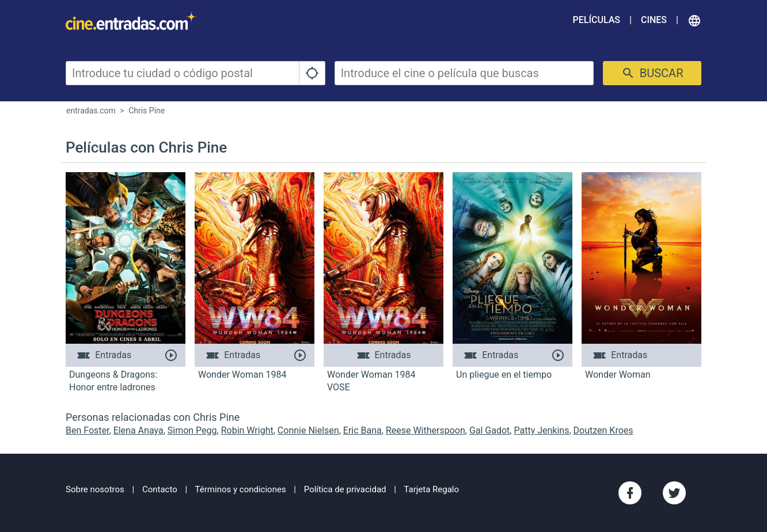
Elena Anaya (138, 430)
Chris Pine (147, 111)
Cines (654, 20)
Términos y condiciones (241, 489)
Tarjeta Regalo (431, 489)
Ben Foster (88, 430)
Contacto (160, 489)
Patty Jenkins (541, 430)
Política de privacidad (345, 489)
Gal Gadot (489, 430)
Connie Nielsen (308, 430)
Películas (597, 20)
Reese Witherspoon (426, 430)
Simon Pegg (192, 430)
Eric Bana (362, 430)
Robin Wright (247, 430)
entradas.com (91, 111)
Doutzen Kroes (603, 430)
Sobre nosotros (95, 489)
